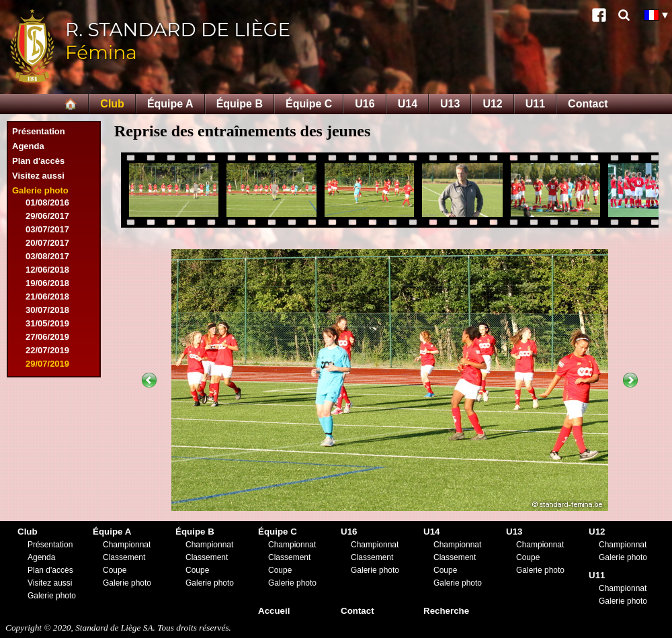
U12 (492, 104)
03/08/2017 (47, 256)
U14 (408, 104)
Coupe (115, 570)
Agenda (28, 146)
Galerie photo (40, 190)
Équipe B (240, 104)
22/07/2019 (47, 350)
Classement (124, 557)
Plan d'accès (38, 161)
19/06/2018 (47, 283)
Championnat (127, 545)
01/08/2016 (47, 202)
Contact (588, 104)
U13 (450, 104)
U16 (365, 104)
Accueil (274, 611)
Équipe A (170, 104)
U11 (535, 104)
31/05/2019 (47, 323)
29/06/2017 (47, 216)
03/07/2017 (47, 229)
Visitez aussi (38, 176)
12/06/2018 (47, 270)
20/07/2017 (47, 243)
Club (112, 104)
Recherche (446, 611)
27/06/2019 (47, 337)
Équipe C (309, 104)
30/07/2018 (47, 310)
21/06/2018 (47, 297)
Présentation (39, 131)
